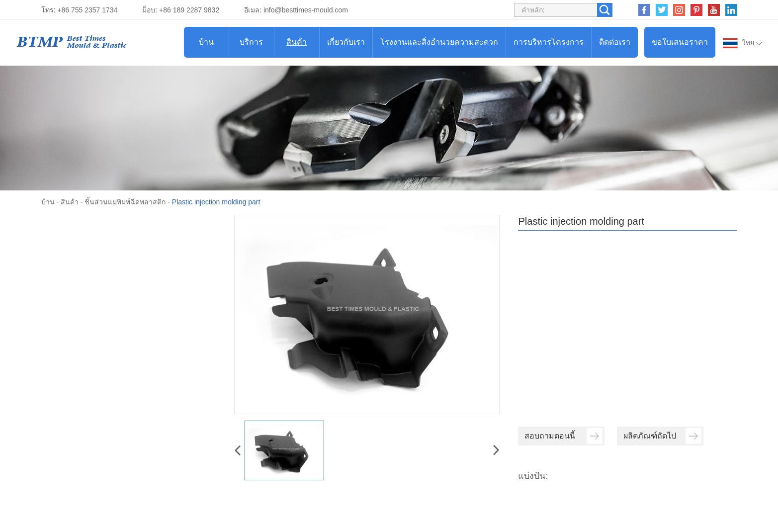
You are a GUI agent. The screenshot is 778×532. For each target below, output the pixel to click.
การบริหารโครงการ (549, 42)
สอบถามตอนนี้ (563, 436)
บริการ (251, 42)
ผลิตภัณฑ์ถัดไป (662, 436)
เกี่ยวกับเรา (346, 42)
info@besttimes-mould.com (306, 10)
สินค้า (297, 42)
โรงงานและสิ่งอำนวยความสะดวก (439, 42)
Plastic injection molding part (216, 202)
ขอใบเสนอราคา (680, 42)
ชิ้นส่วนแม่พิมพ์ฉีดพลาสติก (125, 202)
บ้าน (206, 42)
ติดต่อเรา (615, 42)
